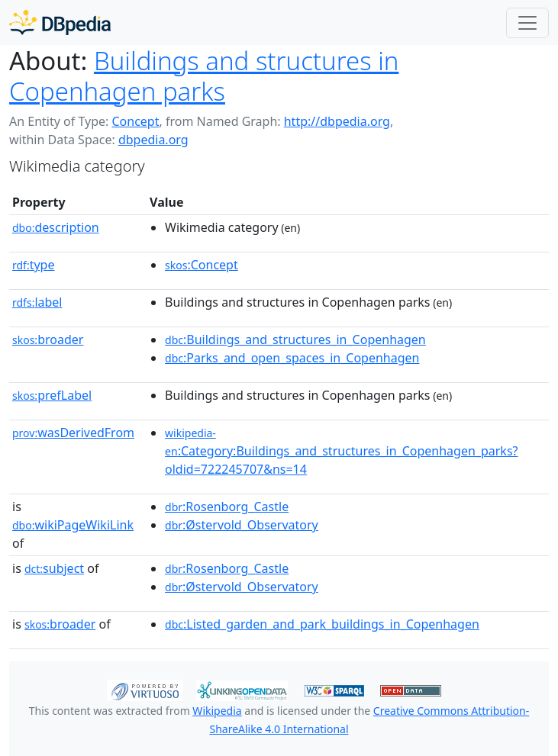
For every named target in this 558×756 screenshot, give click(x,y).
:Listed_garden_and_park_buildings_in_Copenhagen (322, 624)
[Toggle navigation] (527, 23)
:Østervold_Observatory (242, 525)
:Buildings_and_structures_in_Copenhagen (295, 339)
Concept (135, 121)
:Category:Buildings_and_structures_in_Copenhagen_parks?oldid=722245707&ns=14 (341, 452)
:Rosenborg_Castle (227, 507)
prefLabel (52, 395)
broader (48, 339)
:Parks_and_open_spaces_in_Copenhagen (292, 358)
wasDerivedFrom (73, 433)
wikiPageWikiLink (73, 525)
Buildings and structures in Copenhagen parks (204, 76)
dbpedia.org (153, 140)
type (34, 265)
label (37, 302)
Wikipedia (217, 711)
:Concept (202, 265)
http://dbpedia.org (337, 121)
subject (54, 568)
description (56, 227)
